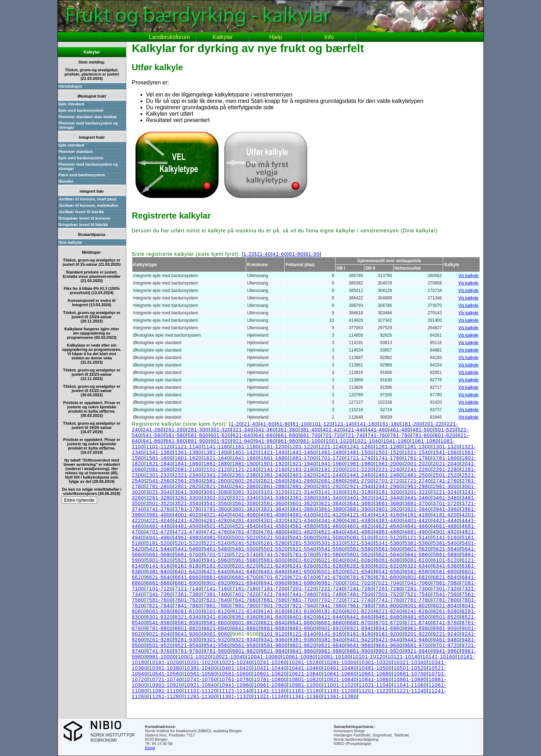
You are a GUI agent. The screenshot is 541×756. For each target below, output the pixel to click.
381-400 (310, 430)
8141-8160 (274, 611)
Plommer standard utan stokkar (88, 117)
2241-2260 (418, 469)
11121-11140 (236, 691)
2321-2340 (188, 475)
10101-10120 (369, 657)
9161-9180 (360, 634)
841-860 (153, 441)
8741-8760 (446, 623)
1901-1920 (274, 464)
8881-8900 (303, 628)
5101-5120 (389, 537)
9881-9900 (360, 651)
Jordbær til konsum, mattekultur (89, 205)
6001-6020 (303, 560)
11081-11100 (166, 691)
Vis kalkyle (468, 276)
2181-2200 (332, 469)
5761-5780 (303, 554)
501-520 (445, 430)
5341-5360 (389, 543)
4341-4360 (332, 520)
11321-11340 (271, 696)
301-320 (221, 430)
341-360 (265, 430)
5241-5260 (245, 543)
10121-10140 (404, 657)
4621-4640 (389, 526)
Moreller (66, 181)
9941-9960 (446, 651)
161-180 (390, 424)
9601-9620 (303, 645)
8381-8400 (274, 617)
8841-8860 (245, 628)
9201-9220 (418, 634)
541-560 (153, 435)
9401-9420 (360, 640)
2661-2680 (332, 481)
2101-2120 (217, 469)
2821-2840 (217, 486)
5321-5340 (360, 543)
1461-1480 (332, 452)
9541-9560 (217, 645)
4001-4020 (188, 515)
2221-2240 (389, 469)
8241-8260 (418, 611)
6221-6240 (274, 566)
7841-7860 (188, 606)
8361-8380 (245, 617)
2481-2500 (418, 475)
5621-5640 (446, 549)
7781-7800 (446, 600)
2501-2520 (446, 475)
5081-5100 (360, 537)
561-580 (176, 435)
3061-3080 (217, 492)
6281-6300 (360, 566)
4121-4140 (360, 515)
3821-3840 (274, 509)
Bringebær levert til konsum (84, 218)
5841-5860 (418, 554)
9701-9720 (446, 645)
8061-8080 (160, 611)
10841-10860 (375, 679)
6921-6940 (245, 583)
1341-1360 (160, 452)
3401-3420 (360, 498)
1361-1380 (188, 452)
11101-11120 (201, 691)
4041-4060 (245, 515)
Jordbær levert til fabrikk (81, 212)
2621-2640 (274, 481)
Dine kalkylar (71, 242)
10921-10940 (201, 685)
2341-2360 (217, 475)
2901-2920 (332, 486)
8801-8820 (188, 628)
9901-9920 (389, 651)
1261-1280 (389, 447)
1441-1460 (303, 452)
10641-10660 (341, 674)
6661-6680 (217, 577)
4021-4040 (217, 515)
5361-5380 (418, 543)
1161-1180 (245, 447)
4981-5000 (217, 537)
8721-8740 (418, 623)
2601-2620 (245, 481)
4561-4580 (303, 526)
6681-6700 (245, 577)
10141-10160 (439, 657)
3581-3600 (274, 503)
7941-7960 (332, 606)
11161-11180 (305, 691)
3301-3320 (217, 498)
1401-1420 (245, 452)
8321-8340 (188, 617)
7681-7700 (303, 600)
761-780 (400, 435)
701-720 (333, 435)
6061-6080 (389, 560)
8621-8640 (274, 623)
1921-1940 (303, 464)
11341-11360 (305, 696)
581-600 (198, 435)
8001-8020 (418, 606)
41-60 (280, 254)
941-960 (265, 441)
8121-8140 (245, 611)
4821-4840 (332, 532)
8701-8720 (389, 623)
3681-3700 (418, 503)
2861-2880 (274, 486)
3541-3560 (217, 503)
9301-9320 (217, 640)
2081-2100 (188, 469)
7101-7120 (160, 589)
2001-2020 (418, 464)
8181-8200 (332, 611)
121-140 (345, 424)
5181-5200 (160, 543)
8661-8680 (332, 623)
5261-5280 (274, 543)
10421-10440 (271, 668)
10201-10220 (201, 662)
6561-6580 (418, 572)
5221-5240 (217, 543)
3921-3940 (418, 509)
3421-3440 (389, 498)
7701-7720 (332, 600)
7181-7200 (274, 589)
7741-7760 (389, 600)
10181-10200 (166, 662)
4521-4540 (245, 526)
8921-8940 (360, 628)
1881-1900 (245, 464)
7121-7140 (188, 589)
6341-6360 (446, 566)
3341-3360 (274, 498)
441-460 (378, 430)
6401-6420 (188, 572)
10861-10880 (410, 679)
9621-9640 (332, 645)
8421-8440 (332, 617)
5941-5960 (217, 560)
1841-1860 (188, 464)
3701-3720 (446, 503)
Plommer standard (76, 151)
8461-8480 (389, 617)
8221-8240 (389, 611)
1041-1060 (397, 441)
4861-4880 (389, 532)
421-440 (355, 430)
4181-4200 (446, 515)
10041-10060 (264, 657)
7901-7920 (274, 606)
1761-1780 (418, 458)
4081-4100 (303, 515)
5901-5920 (160, 560)
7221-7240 (332, 589)
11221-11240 (410, 691)
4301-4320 (274, 520)
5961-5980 (245, 560)
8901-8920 (332, 628)
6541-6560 (389, 572)
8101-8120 (217, 611)
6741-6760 (332, 577)
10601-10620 (271, 674)
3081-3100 (245, 492)
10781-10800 (271, 679)
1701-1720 (332, 458)
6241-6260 (303, 566)
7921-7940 (303, 606)
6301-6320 (389, 566)
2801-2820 (188, 486)
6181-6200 (217, 566)
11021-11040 (375, 685)
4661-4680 (446, 526)
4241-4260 (188, 520)
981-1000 (312, 441)
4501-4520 (217, 526)
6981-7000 (332, 583)
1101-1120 (160, 447)
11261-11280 (166, 696)
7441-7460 (303, 594)
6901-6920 (217, 583)
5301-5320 (332, 543)
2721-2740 (418, 481)
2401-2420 (303, 475)
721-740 (355, 435)
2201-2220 (360, 469)
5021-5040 (274, 537)
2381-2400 (274, 475)
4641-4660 (418, 526)
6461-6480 (274, 572)
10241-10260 (271, 662)
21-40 (264, 254)
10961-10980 (271, 685)
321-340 (243, 430)
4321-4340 (303, 520)
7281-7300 (418, 589)
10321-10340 (410, 662)
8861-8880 (274, 628)
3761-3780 (188, 509)
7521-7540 (418, 594)
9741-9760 (160, 651)
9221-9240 (446, 634)
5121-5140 (418, 537)
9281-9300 (188, 640)
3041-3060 (188, 492)
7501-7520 (389, 594)
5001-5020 (245, 537)
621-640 (243, 435)
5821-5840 (389, 554)
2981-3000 (446, 486)
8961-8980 (418, 628)
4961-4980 (188, 537)
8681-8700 (360, 623)
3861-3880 (332, 509)
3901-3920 (389, 509)
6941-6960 (274, 583)
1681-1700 (303, 458)
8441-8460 (360, 617)
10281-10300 (341, 662)
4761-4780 (245, 532)
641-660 (265, 435)
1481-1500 (360, 452)
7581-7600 (160, 600)
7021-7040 (389, 583)
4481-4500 (188, 526)
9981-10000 (161, 657)
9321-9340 (245, 640)
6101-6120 (446, 560)
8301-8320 (160, 617)
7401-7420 (245, 594)
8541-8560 (160, 623)
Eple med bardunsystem (81, 110)
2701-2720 (389, 481)
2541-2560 (160, 481)
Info (329, 37)
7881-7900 (245, 606)
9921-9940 (418, 651)
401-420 (333, 430)
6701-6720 (274, 577)
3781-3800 (217, 509)
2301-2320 (160, 475)
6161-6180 (188, 566)
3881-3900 (360, 509)
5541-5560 (332, 549)
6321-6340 (418, 566)
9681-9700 (418, 645)
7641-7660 (245, 600)
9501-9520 (160, 645)
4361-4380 (360, 520)
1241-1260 (360, 447)
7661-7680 (274, 600)
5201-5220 (188, 543)
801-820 (445, 435)
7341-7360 (160, 594)
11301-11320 (236, 696)
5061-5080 (332, 537)
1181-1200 (274, 447)
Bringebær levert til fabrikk (83, 225)
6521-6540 (360, 572)
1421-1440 (274, 452)
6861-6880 (160, 583)
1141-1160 (217, 447)
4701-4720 (160, 532)
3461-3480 (446, 498)
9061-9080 (217, 634)
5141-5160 (446, 537)
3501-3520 (160, 503)
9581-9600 (274, 645)
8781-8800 (160, 628)
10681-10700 (410, 674)
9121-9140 (303, 634)
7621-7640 (217, 600)
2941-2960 (389, 486)
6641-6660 (188, 577)
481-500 (423, 430)
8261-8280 (446, 611)
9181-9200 (389, 634)
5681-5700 (188, 554)
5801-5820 (360, 554)
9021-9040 (160, 634)
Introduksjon (70, 86)
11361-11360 (341, 696)
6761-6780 (360, 577)
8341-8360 (217, 617)
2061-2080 (160, 469)
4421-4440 (446, 520)
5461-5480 (217, 549)
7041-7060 (418, 583)
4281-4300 (245, 520)
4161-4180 (418, 515)
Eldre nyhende (79, 500)
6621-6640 (160, 577)
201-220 (435, 424)
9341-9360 (274, 640)
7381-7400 (217, 594)
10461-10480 (341, 668)
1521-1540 (418, 452)
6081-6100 (418, 560)
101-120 (322, 424)
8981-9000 (446, 628)
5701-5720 (217, 554)
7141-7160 (217, 589)
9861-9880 (332, 651)
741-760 (378, 435)
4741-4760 (217, 532)
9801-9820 (245, 651)
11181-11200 (341, 691)
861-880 (176, 441)
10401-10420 (236, 668)
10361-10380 (166, 668)
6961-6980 (303, 583)
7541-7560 (446, 594)
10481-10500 (375, 668)
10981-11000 (305, 685)
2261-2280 (446, 469)
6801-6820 (418, 577)
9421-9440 (389, 640)
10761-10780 (236, 679)
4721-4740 (188, 532)
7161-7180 (245, 589)
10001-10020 (194, 657)
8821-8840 (217, 628)
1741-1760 (389, 458)
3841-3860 (303, 509)
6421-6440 (217, 572)
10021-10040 (230, 657)
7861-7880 (217, 606)
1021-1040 (368, 441)
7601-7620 (188, 600)
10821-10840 (341, 679)
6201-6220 (245, 566)
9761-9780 (188, 651)
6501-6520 (332, 572)
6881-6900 (188, 583)
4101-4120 (332, 515)
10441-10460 (305, 668)
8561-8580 (188, 623)
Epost (150, 748)
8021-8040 (446, 606)
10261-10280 (305, 662)
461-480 (400, 430)
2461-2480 (389, 475)
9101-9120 (274, 634)
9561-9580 (245, 645)
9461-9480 (446, 640)
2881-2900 (303, 486)
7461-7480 (332, 594)
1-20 (249, 254)
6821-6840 (446, 577)
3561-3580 (245, 503)
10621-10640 (305, 674)
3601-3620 (303, 503)
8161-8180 (303, 611)
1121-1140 (188, 447)
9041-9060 (188, 634)
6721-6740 (303, 577)
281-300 (198, 430)
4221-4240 (160, 520)
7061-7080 (446, 583)
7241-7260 (360, 589)
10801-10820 (305, 679)
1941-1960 (332, 464)
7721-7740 (360, 600)
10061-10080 (299, 657)
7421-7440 (274, 594)
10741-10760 (201, 679)
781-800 (423, 435)
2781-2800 (160, 486)
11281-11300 (201, 696)
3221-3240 (446, 492)
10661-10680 (375, 674)
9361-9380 (303, 640)
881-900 (198, 441)
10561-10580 (201, 674)
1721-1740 (360, 458)
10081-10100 (334, 657)
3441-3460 (418, 498)
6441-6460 (245, 572)
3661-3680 (389, 503)
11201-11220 (375, 691)
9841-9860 (303, 651)
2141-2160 (274, 469)
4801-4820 (303, 532)
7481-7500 (360, 594)
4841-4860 (360, 532)
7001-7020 (360, 583)
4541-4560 (274, 526)
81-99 (313, 254)
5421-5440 (160, 549)
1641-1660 (245, 458)
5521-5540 (303, 549)
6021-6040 (332, 560)
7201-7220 (303, 589)
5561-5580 (360, 549)
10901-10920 (166, 685)
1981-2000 (389, 464)
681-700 (310, 435)
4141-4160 (389, 515)
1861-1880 (217, 464)
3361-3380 (303, 498)
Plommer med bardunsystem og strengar (88, 125)
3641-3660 (360, 503)
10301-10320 (375, 662)
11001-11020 (341, 685)
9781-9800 (217, 651)
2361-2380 (245, 475)
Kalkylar (223, 37)
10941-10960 (236, 685)
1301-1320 (446, 447)
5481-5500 (245, 549)
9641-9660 (360, 645)
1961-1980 (360, 464)
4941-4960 (160, 537)
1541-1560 (446, 452)
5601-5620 (418, 549)
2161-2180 (303, 469)
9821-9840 (274, 651)
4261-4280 (217, 520)
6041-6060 (360, 560)
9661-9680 (389, 645)
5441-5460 (188, 549)
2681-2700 (360, 481)
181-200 (412, 424)
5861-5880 (446, 554)
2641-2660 (303, 481)
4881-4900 (418, 532)
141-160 (367, 424)
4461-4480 (160, 526)
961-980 (288, 441)
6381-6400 (160, 572)
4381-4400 (389, 520)
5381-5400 (446, 543)
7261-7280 (389, 589)
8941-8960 (389, 628)
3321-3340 (245, 498)
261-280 (176, 430)
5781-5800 (332, 554)
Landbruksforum (170, 37)
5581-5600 (389, 549)
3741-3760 (160, 509)
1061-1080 (425, 441)
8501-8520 (446, 617)
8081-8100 (188, 611)
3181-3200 (389, 492)
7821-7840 (160, 606)
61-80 (296, 254)
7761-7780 (418, 600)
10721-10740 (166, 679)
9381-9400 (332, 640)
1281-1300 (418, 447)
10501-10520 (410, 668)
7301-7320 (446, 589)
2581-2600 (217, 481)
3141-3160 (332, 492)
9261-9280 (160, 640)
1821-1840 (160, 464)
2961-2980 (418, 486)
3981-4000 (160, 515)
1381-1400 (217, 452)
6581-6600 (446, 572)
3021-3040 (160, 492)
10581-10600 (236, 674)
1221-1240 (332, 447)
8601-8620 (245, 623)
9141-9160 (332, 634)
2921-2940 (360, 486)
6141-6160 (160, 566)
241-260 (153, 430)
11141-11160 (271, 691)
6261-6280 (332, 566)
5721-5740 (245, 554)
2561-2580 (188, 481)
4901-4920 (446, 532)
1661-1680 (274, 458)
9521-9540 (188, 645)
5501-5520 (274, 549)
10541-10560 (166, 674)
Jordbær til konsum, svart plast (88, 199)
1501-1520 (389, 452)
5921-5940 (188, 560)
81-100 (302, 424)
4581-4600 (332, 526)
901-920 (221, 441)
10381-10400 (201, 668)
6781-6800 (389, 577)
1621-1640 (217, 458)
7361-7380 (188, 594)
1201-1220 (303, 447)
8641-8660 (303, 623)
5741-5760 (274, 554)
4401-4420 (418, 520)
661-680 (288, 435)
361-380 (288, 430)
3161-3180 (360, 492)
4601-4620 (360, 526)
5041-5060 (303, 537)
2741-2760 (446, 481)
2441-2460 (360, 475)
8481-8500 (418, 617)
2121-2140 (245, 469)
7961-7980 (360, 606)
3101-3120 (274, 492)
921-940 (243, 441)
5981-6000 (274, 560)
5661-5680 (160, 554)
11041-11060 (410, 685)
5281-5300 (303, 543)
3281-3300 (188, 498)
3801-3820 (245, 509)
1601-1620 (188, 458)
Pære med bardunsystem (82, 175)
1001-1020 (339, 441)
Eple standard (71, 104)
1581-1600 (160, 458)
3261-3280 (160, 498)
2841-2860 (245, 486)
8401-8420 (303, 617)
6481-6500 (303, 572)
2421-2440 (332, 475)
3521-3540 (188, 503)
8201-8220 (360, 611)
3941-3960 (446, 509)
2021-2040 (446, 464)
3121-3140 (303, 492)
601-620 (221, 435)
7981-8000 (389, 606)
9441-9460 (418, 640)
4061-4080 (274, 515)
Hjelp (276, 37)
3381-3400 (332, 498)
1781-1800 (446, 458)
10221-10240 (236, 662)
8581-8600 (217, 623)
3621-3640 (332, 503)
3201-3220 (418, 492)
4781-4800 (274, 532)
